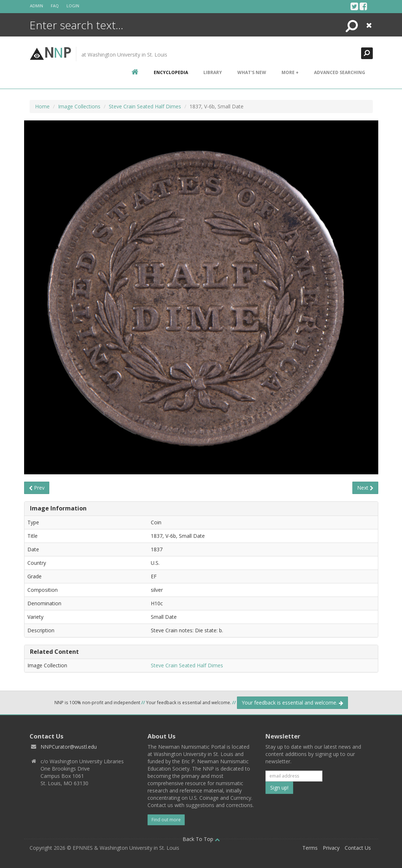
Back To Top (201, 839)
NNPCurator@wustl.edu (69, 747)
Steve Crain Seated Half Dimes (145, 106)
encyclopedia (171, 72)
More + (290, 72)
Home (42, 106)
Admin (37, 6)
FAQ (55, 6)
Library (213, 72)
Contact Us (358, 848)
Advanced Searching (340, 72)
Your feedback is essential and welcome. (292, 703)
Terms (310, 848)
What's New (252, 72)
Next (365, 488)
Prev (37, 488)
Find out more (166, 820)
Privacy (331, 848)
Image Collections (79, 106)
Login (73, 6)
